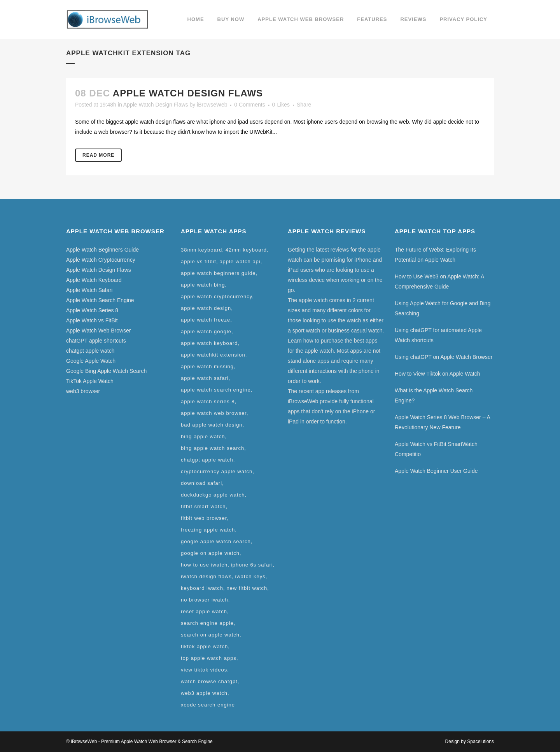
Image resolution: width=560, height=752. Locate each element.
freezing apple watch (208, 530)
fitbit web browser (204, 518)
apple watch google (206, 331)
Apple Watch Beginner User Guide (436, 471)
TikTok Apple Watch (90, 381)
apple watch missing (207, 366)
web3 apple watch (204, 693)
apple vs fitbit (199, 261)
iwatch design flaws (206, 576)
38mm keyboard (201, 250)
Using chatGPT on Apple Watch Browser (444, 357)
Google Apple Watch (91, 361)
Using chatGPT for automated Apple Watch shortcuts (438, 335)
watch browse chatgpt (209, 681)
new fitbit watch (247, 588)
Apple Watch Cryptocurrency (101, 260)
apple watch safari (205, 378)
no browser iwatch (205, 600)
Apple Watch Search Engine (100, 300)
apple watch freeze (206, 320)
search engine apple (207, 623)
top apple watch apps (209, 658)
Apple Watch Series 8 (92, 310)
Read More (98, 155)
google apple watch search (216, 541)
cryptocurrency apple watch (217, 471)
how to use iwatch (204, 565)
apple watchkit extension (213, 355)
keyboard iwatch (202, 588)
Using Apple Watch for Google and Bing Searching (443, 308)
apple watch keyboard (209, 343)
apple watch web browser (214, 413)
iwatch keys (250, 576)
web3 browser (83, 391)
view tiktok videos (204, 670)
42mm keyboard (246, 250)
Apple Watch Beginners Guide (102, 250)
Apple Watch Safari (89, 290)
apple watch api (240, 261)
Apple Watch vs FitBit (92, 320)
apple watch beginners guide (218, 273)
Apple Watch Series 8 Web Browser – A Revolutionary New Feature (442, 422)
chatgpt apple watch (90, 351)
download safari (201, 483)
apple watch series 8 (208, 401)
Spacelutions (480, 742)
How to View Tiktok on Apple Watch (437, 374)
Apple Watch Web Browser (99, 331)
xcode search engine (208, 705)
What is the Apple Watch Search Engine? (434, 395)
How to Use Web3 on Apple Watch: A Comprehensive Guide (439, 282)
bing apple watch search (213, 448)
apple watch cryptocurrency (216, 296)
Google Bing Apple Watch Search (106, 371)
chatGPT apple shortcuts (96, 341)
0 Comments (249, 105)
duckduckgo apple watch (213, 495)
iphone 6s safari (252, 565)
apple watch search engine (216, 390)
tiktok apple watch (204, 646)
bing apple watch (203, 436)
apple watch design (206, 308)
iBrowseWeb (212, 105)
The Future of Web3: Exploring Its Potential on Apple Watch (435, 255)
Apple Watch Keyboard (94, 280)
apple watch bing (203, 285)
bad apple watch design (212, 425)
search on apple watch (210, 635)
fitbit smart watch (203, 506)
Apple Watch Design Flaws (188, 93)
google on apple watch (210, 553)
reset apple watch (204, 611)
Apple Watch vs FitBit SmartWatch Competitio (436, 449)
